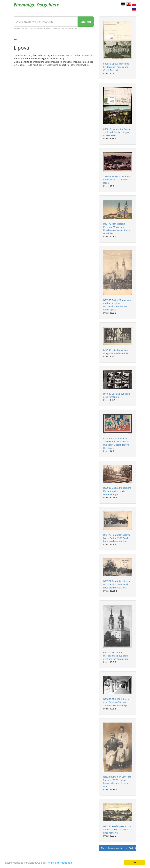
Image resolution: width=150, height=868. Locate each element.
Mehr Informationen (60, 863)
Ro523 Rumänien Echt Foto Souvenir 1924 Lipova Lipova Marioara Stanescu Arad (117, 782)
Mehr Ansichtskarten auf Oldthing (119, 848)
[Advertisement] (54, 95)
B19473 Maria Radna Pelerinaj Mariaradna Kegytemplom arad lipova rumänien (117, 229)
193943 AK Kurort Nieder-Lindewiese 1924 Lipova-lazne (117, 180)
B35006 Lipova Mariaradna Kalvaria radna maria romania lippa (117, 491)
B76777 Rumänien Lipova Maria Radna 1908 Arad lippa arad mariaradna (117, 584)
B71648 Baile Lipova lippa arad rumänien (117, 395)
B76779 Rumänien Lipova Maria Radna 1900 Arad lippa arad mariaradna (117, 538)
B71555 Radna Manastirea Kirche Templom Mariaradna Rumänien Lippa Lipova (117, 305)
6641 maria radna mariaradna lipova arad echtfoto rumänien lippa (116, 656)
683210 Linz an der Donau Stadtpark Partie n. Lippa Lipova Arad (117, 132)
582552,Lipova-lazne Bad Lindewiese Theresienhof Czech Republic (116, 67)
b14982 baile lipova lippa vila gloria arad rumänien (116, 352)
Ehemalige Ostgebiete (37, 5)
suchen (86, 22)
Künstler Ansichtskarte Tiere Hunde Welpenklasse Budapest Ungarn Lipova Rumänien (117, 443)
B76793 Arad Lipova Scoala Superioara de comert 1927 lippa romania (118, 829)
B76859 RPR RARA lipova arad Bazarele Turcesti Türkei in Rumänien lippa (116, 702)
